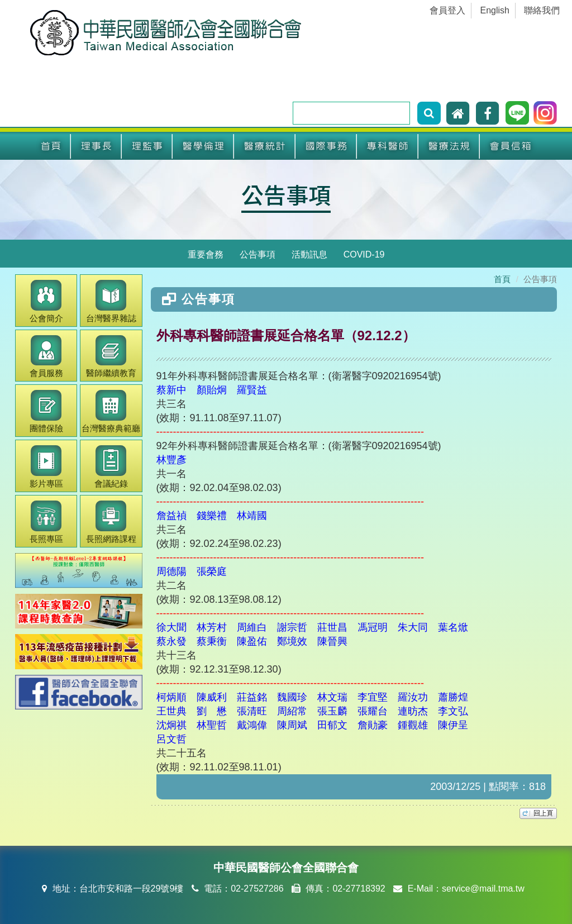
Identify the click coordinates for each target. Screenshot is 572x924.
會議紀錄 (111, 467)
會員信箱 (511, 146)
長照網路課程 (111, 522)
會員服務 (46, 357)
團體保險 (46, 411)
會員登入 (447, 10)
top (538, 813)
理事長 (96, 146)
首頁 (51, 146)
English (495, 10)
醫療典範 (111, 411)
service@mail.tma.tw (483, 889)
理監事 (147, 146)
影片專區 (46, 467)
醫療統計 (265, 146)
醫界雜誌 (111, 301)
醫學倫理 (203, 146)
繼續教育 (111, 357)
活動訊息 (309, 254)
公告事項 (286, 194)
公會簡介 (46, 301)
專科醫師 (388, 146)
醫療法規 (449, 146)
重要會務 (206, 254)
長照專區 (46, 522)
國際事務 (326, 146)
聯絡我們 (542, 10)
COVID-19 (364, 254)
